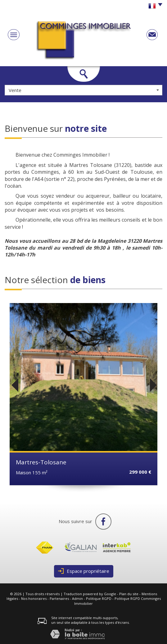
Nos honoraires (34, 598)
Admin (77, 598)
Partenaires (59, 598)
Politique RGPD (99, 598)
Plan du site (129, 594)
